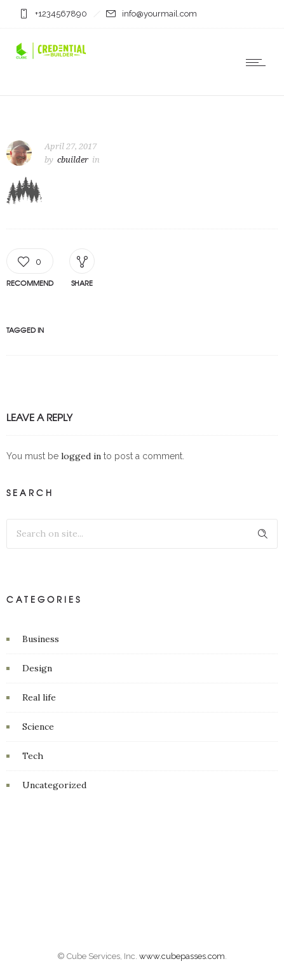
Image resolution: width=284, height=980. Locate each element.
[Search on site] (142, 534)
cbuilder (73, 160)
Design (37, 668)
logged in (81, 456)
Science (38, 727)
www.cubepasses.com (182, 956)
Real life (39, 697)
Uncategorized (54, 785)
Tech (33, 756)
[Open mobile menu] (259, 62)
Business (41, 639)
